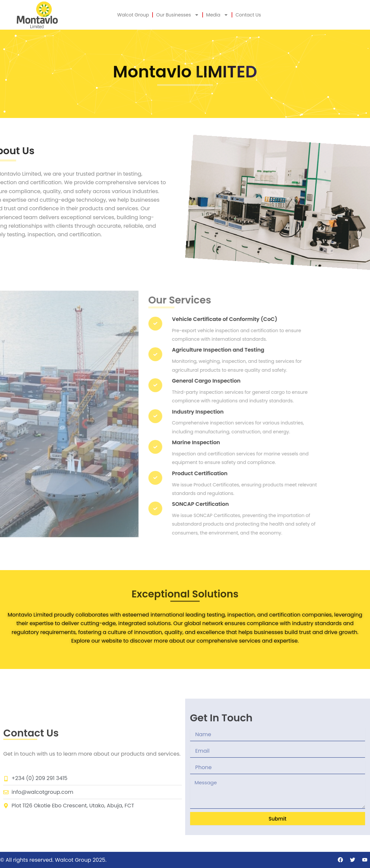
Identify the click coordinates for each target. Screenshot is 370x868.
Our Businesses (177, 15)
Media (217, 15)
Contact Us (248, 15)
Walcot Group (133, 15)
